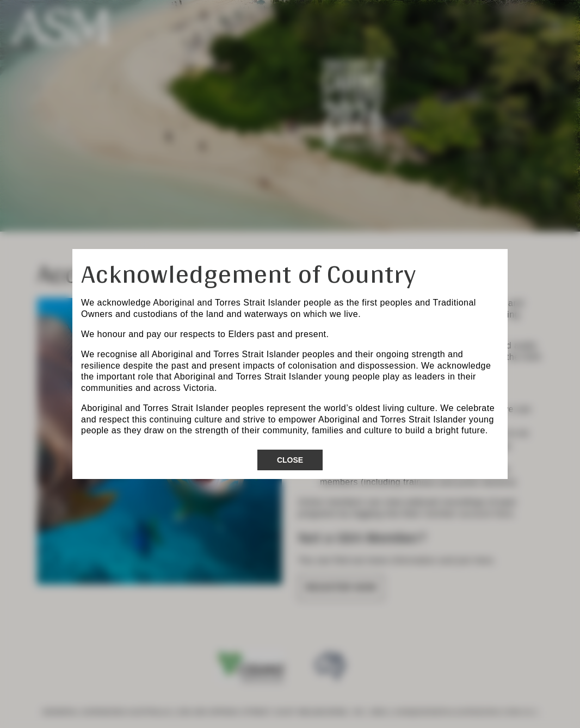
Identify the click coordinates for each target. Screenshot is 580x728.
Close (290, 460)
